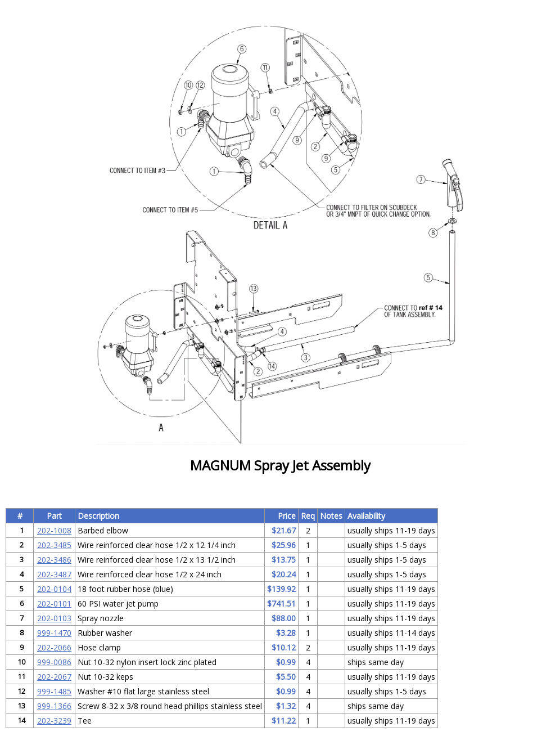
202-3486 (54, 560)
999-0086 (54, 662)
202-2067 (54, 677)
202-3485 (54, 545)
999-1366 (54, 706)
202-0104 (54, 589)
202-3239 (54, 721)
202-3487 (54, 574)
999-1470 (54, 633)
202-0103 (54, 618)
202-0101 (54, 603)
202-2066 (54, 647)
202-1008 (54, 530)
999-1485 (54, 691)
